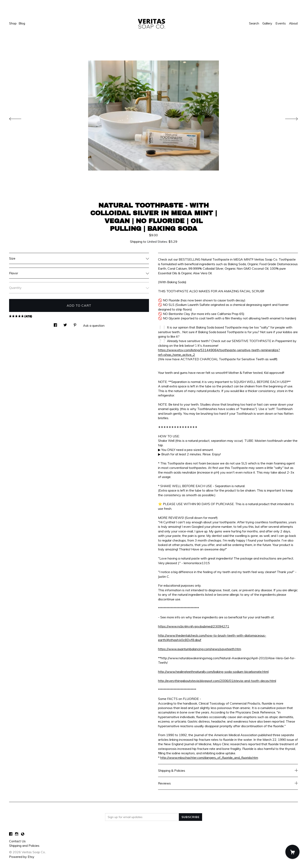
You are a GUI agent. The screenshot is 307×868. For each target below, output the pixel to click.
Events (281, 23)
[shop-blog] (23, 834)
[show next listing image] (288, 118)
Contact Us (17, 841)
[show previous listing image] (19, 118)
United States (157, 242)
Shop (13, 23)
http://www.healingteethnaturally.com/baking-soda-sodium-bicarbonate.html (213, 672)
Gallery (267, 23)
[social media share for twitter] (65, 324)
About (293, 23)
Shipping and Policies (24, 846)
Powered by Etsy (22, 857)
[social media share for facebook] (55, 324)
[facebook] (11, 834)
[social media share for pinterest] (75, 324)
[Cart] (292, 852)
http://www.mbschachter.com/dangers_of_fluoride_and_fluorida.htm (209, 758)
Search (254, 23)
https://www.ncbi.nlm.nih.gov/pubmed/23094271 (194, 626)
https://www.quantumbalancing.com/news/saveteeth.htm (200, 649)
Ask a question (94, 325)
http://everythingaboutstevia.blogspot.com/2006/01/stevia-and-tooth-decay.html (217, 681)
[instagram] (17, 834)
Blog (22, 23)
